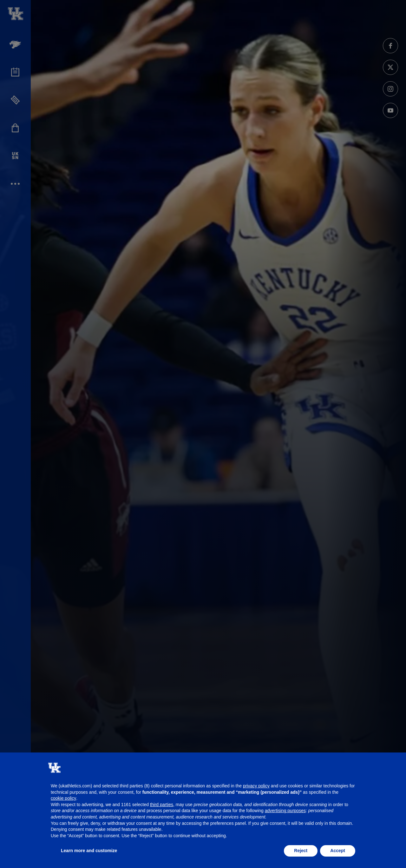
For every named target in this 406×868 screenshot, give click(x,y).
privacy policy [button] (256, 786)
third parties (162, 805)
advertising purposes (285, 811)
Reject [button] (301, 851)
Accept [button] (338, 851)
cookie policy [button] (63, 798)
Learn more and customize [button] (89, 851)
